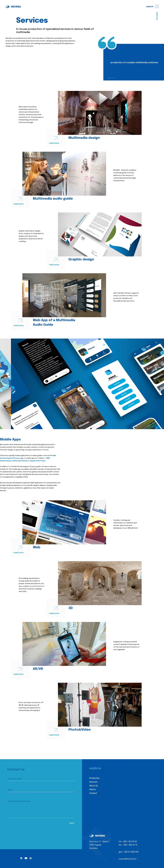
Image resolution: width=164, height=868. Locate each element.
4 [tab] (112, 78)
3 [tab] (111, 78)
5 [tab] (114, 78)
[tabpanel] (134, 62)
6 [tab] (115, 78)
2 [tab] (110, 78)
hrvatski (157, 16)
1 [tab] (108, 78)
